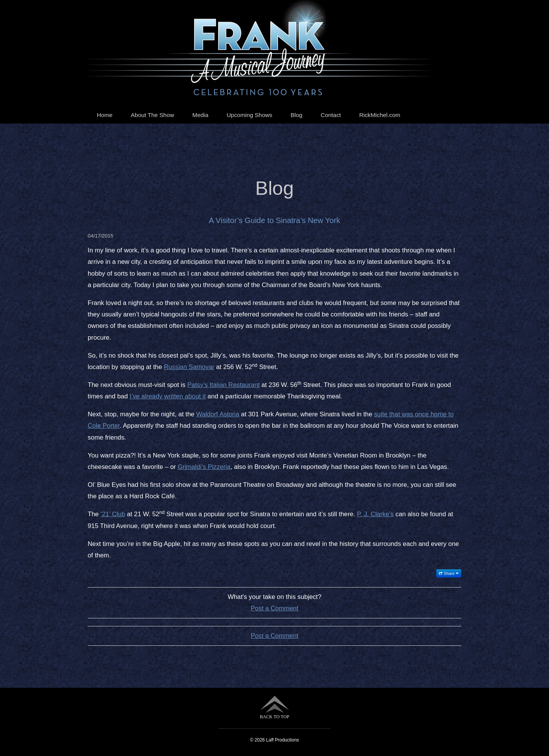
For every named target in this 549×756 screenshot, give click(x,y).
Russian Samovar (189, 367)
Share (449, 573)
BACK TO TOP (274, 707)
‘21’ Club (113, 514)
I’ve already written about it (168, 396)
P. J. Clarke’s (375, 514)
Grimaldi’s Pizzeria (204, 467)
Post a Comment (275, 608)
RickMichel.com (380, 115)
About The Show (152, 115)
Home (105, 115)
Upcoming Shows (250, 115)
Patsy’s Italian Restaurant (223, 385)
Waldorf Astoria (218, 414)
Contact (331, 115)
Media (201, 115)
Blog (296, 115)
